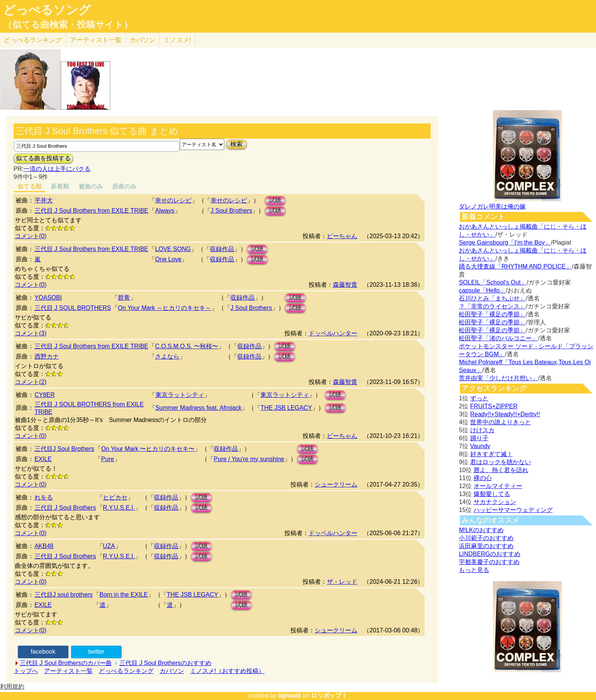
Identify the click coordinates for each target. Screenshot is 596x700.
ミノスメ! (177, 40)
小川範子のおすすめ (486, 538)
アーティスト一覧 (68, 671)
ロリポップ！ (329, 696)
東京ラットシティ (180, 395)
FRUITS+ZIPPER (494, 406)
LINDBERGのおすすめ (490, 554)
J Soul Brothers (231, 211)
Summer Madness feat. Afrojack (199, 408)
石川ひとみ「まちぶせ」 (492, 298)
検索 (236, 144)
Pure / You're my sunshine (249, 459)
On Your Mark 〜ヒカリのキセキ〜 (148, 449)
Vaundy (480, 446)
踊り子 (479, 438)
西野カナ (47, 356)
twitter (96, 652)
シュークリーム (336, 484)
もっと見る (474, 570)
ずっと (479, 398)
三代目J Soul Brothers (64, 449)
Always (165, 211)
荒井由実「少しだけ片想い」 (498, 378)
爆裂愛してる (492, 494)
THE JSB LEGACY (286, 408)
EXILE (43, 459)
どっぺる (33, 40)
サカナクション (495, 502)
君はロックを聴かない (501, 462)
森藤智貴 (345, 285)
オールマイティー (498, 486)
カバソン (143, 40)
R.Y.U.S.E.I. (119, 508)
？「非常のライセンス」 (492, 306)
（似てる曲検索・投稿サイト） (68, 25)
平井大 (44, 200)
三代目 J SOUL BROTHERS (73, 308)
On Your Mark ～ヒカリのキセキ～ (165, 308)
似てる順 (30, 186)
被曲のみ (91, 186)
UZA (109, 546)
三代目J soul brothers (64, 595)
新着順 (60, 186)
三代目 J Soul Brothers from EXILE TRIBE (91, 211)
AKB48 (44, 546)
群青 (124, 298)
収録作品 (222, 249)
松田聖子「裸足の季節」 (492, 314)
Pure (108, 459)
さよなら (167, 356)
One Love (168, 259)
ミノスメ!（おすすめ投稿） (227, 671)
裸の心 (483, 478)
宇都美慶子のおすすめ (489, 562)
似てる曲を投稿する (43, 158)
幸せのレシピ (173, 200)
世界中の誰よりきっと (501, 422)
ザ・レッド (342, 582)
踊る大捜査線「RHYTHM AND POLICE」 (515, 266)
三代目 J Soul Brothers (65, 508)
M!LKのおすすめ (481, 530)
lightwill (290, 696)
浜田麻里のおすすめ (486, 546)
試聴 (275, 200)
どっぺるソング (47, 10)
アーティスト (96, 40)
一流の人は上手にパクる (57, 169)
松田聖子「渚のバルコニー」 (498, 338)
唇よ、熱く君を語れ (501, 470)
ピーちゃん (342, 236)
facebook (43, 652)
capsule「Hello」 (482, 290)
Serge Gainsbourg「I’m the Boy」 (505, 243)
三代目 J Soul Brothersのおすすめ (165, 663)
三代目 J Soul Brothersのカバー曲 (66, 663)
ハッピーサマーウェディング (513, 510)
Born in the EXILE (124, 595)
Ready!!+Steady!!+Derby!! (505, 414)
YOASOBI (48, 298)
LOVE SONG (173, 249)
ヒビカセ (115, 497)
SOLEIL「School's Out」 (493, 282)
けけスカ (482, 430)
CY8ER (45, 395)
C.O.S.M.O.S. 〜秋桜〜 (187, 346)
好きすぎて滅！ (491, 454)
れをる (44, 497)
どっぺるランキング (126, 671)
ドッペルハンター (333, 333)
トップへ (26, 671)
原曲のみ (124, 186)
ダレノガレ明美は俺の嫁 (492, 206)
